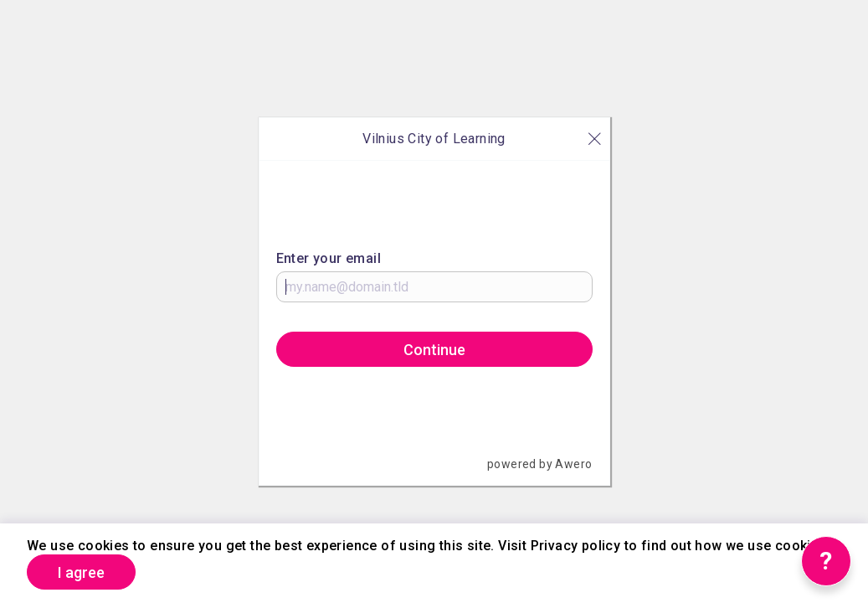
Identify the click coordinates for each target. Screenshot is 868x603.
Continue (434, 350)
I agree (81, 572)
